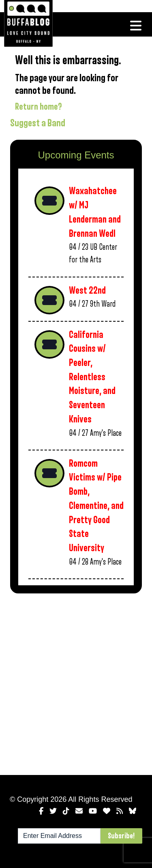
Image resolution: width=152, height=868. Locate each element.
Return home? (39, 107)
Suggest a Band (38, 123)
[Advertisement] (76, 683)
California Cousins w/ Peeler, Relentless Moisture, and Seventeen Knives (92, 377)
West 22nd (87, 291)
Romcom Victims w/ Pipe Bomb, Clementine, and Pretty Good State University (96, 506)
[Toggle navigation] (136, 26)
